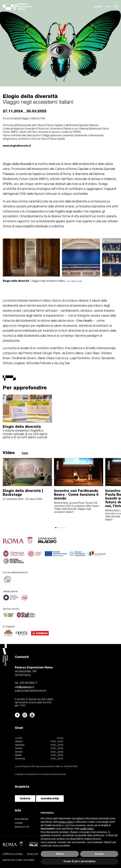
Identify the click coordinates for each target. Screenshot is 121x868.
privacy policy (34, 854)
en (108, 6)
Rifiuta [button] (60, 854)
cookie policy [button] (87, 829)
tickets (25, 798)
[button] (115, 6)
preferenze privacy (13, 854)
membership (50, 798)
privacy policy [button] (66, 822)
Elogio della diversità (22, 427)
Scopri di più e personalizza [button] (79, 861)
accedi (98, 6)
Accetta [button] (99, 854)
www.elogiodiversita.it (17, 146)
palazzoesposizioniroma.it (31, 691)
